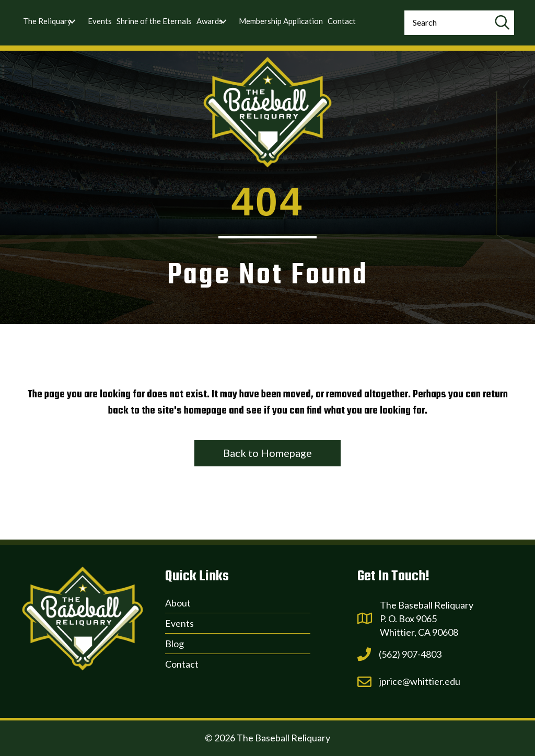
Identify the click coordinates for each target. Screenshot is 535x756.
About (178, 603)
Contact (182, 664)
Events (179, 623)
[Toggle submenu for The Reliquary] (72, 21)
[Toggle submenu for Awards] (223, 21)
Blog (175, 644)
